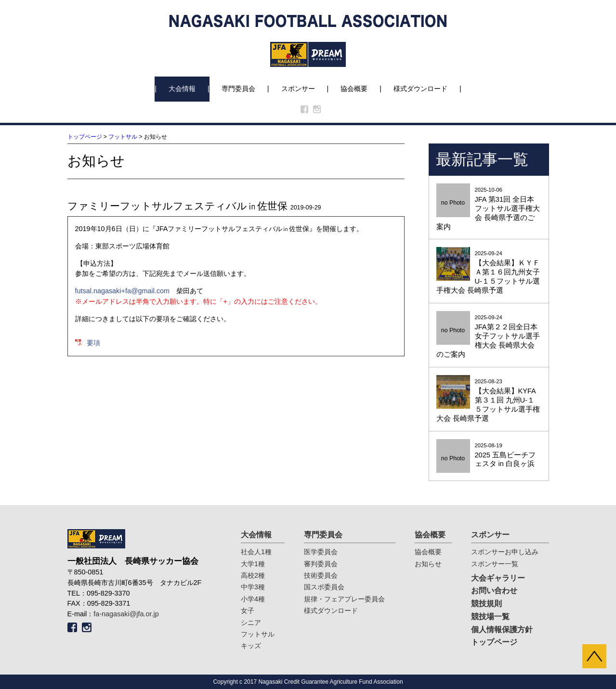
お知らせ (428, 564)
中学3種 (253, 587)
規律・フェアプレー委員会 (344, 599)
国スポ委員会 (324, 587)
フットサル (123, 137)
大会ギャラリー (498, 578)
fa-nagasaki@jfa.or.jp (126, 614)
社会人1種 (256, 552)
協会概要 (354, 89)
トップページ (85, 137)
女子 (248, 611)
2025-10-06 (489, 209)
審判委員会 (321, 564)
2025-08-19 (489, 456)
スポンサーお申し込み (505, 552)
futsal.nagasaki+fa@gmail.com (123, 291)
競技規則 (486, 604)
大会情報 (182, 89)
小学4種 (253, 599)
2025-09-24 (489, 273)
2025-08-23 (489, 401)
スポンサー (298, 89)
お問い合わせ (494, 591)
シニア (251, 623)
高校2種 (253, 575)
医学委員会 (321, 552)
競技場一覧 (490, 617)
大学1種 (253, 564)
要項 (93, 343)
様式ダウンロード (420, 89)
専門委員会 (238, 89)
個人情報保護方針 (502, 630)
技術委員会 (321, 575)
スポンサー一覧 (495, 564)
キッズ (251, 646)
